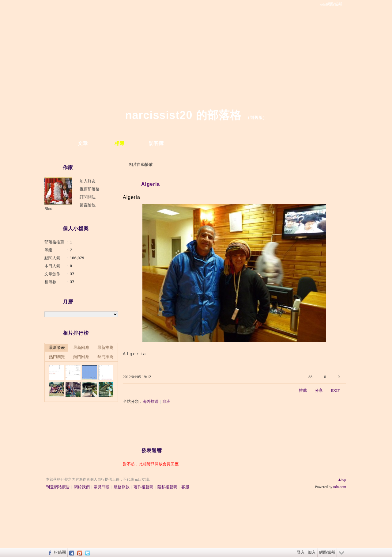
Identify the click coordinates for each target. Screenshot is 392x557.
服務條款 (122, 487)
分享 (319, 390)
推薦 (303, 390)
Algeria (151, 184)
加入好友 (88, 181)
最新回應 (81, 347)
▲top (342, 479)
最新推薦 (105, 347)
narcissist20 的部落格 (183, 115)
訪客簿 (156, 143)
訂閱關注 (88, 197)
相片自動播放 (141, 164)
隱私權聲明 (167, 487)
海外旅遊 (151, 401)
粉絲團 (60, 552)
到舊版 (256, 118)
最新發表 (57, 347)
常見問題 (102, 487)
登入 (301, 552)
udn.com (340, 487)
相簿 (119, 143)
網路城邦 (327, 552)
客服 (185, 487)
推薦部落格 (90, 189)
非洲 (167, 401)
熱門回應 (81, 357)
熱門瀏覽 (57, 357)
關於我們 (82, 487)
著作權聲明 (143, 487)
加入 (312, 552)
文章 (83, 143)
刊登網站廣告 (58, 487)
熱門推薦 (105, 357)
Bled (48, 209)
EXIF (335, 390)
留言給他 (88, 205)
